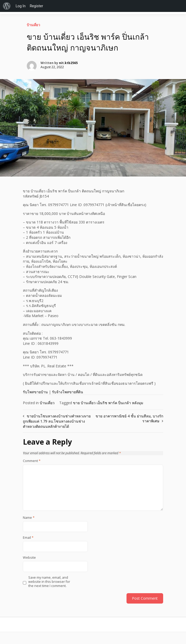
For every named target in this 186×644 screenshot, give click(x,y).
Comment (32, 461)
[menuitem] (7, 6)
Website (29, 558)
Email (28, 538)
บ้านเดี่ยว (33, 25)
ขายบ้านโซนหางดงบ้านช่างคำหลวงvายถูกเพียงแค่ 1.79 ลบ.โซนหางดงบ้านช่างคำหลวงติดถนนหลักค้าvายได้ (57, 421)
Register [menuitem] (36, 6)
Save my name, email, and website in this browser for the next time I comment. (49, 582)
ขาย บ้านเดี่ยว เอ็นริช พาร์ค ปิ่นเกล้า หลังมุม (108, 403)
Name (29, 518)
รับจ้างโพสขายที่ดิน (68, 392)
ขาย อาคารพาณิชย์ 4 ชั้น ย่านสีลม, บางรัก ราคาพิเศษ (129, 419)
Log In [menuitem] (21, 6)
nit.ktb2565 (68, 63)
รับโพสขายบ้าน (35, 392)
